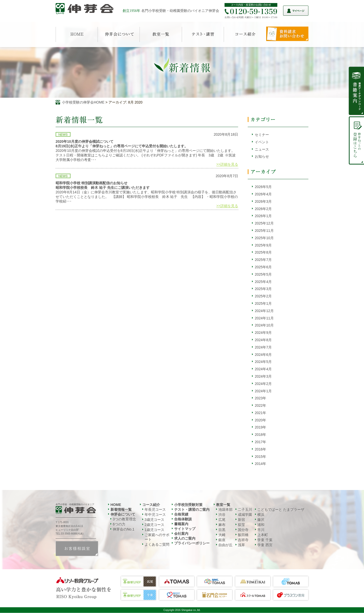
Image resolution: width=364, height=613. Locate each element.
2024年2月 (263, 384)
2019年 (260, 427)
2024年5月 (263, 362)
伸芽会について (123, 514)
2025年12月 (264, 223)
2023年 (260, 398)
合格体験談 (183, 519)
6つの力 (119, 524)
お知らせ (262, 156)
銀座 (222, 540)
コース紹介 (151, 505)
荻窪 (241, 525)
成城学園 (245, 515)
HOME (116, 505)
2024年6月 (263, 355)
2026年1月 (263, 216)
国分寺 (243, 530)
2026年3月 (263, 201)
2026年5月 (263, 187)
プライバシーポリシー (192, 543)
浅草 (241, 545)
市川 (261, 530)
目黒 (222, 530)
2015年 (260, 457)
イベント (262, 142)
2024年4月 (263, 369)
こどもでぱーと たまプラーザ (281, 509)
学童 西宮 (265, 545)
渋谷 (222, 515)
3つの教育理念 (124, 519)
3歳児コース (154, 520)
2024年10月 (264, 325)
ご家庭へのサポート (157, 537)
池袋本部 (225, 509)
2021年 (260, 413)
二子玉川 (245, 509)
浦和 (261, 525)
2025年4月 (263, 282)
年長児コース (155, 509)
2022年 (260, 405)
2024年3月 (263, 376)
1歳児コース (154, 530)
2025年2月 (263, 296)
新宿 (241, 520)
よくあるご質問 (157, 544)
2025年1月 (263, 303)
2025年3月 (263, 289)
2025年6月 (263, 267)
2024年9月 (263, 333)
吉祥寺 (243, 540)
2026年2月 (263, 209)
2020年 (260, 420)
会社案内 (181, 534)
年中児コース (155, 515)
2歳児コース (154, 525)
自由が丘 (225, 545)
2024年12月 (264, 311)
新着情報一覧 (121, 509)
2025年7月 (263, 260)
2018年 (260, 435)
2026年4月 (263, 194)
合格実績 (181, 514)
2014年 (260, 464)
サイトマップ (185, 529)
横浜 (261, 515)
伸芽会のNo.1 (124, 529)
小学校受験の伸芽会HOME (83, 102)
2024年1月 (263, 391)
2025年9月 (263, 245)
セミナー (262, 135)
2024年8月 (263, 340)
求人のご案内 (185, 538)
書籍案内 (181, 524)
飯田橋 (243, 535)
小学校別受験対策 (188, 505)
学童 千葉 (265, 540)
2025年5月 (263, 274)
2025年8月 (263, 252)
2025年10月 (264, 238)
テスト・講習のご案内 (192, 509)
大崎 (222, 535)
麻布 (222, 525)
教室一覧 (223, 505)
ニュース (262, 149)
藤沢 (261, 520)
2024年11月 (264, 318)
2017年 (260, 442)
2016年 (260, 449)
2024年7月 (263, 347)
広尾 (222, 520)
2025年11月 (264, 231)
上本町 (263, 535)
